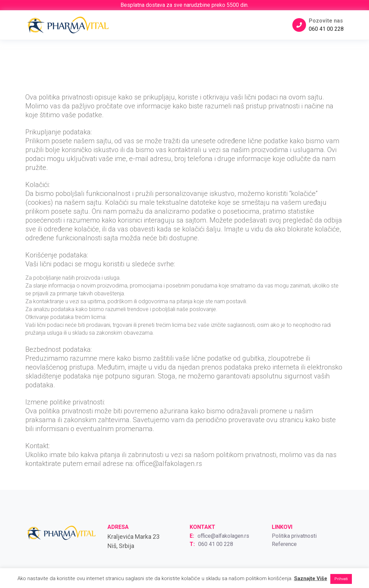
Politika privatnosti (294, 536)
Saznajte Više (311, 578)
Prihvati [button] (341, 579)
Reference (284, 544)
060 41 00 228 (326, 29)
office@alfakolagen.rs (223, 536)
